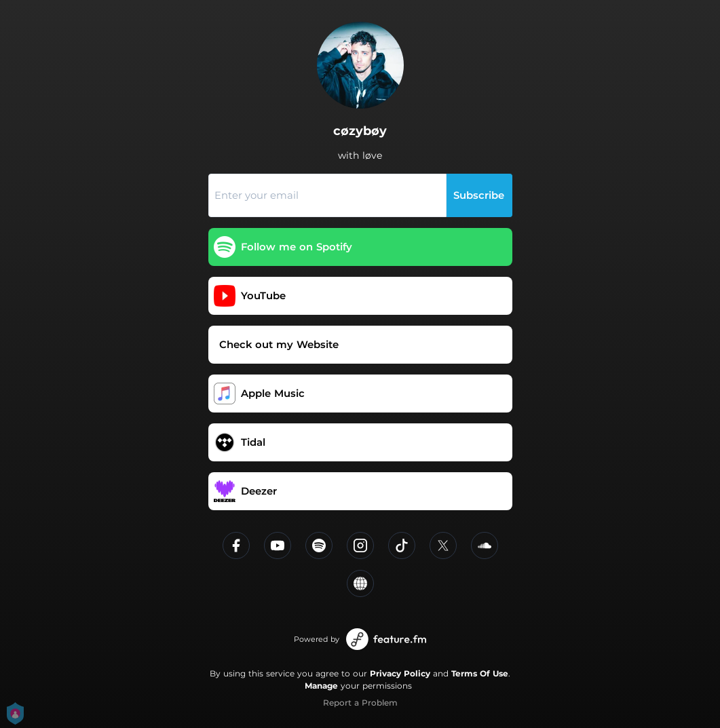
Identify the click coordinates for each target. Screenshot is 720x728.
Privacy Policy (400, 673)
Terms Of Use (480, 673)
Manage (321, 686)
